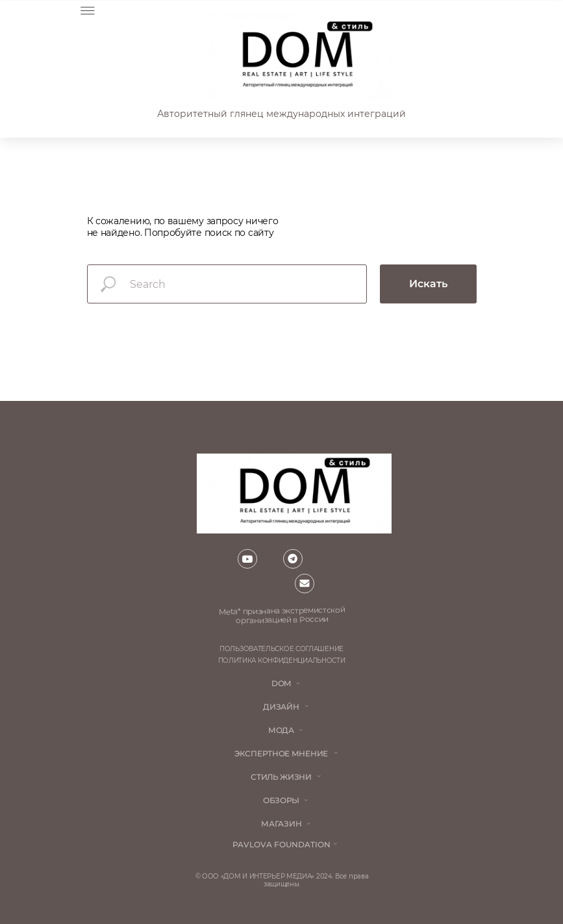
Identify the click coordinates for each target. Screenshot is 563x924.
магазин (281, 824)
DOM (281, 683)
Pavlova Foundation (281, 844)
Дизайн (281, 707)
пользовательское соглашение (281, 649)
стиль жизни (281, 777)
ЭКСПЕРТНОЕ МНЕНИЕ (281, 753)
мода (281, 730)
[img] (297, 57)
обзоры (281, 800)
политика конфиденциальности (282, 661)
